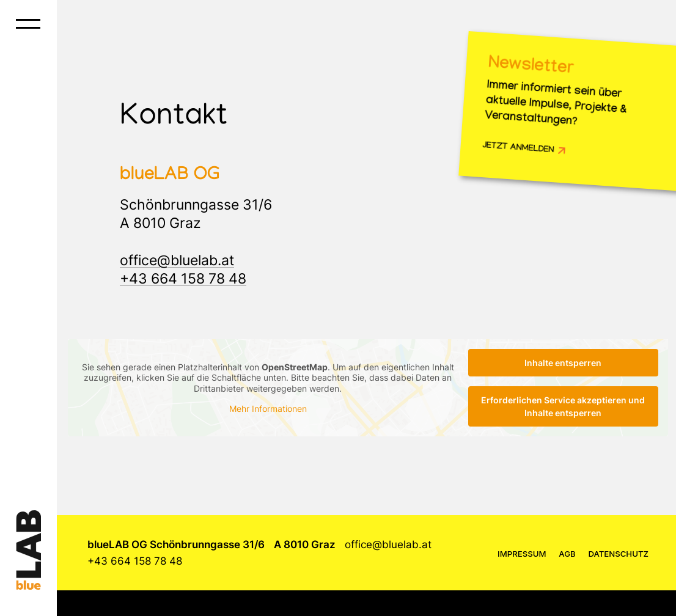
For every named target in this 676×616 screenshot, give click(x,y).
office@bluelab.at (177, 260)
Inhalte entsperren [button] (563, 363)
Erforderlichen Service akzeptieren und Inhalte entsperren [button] (563, 406)
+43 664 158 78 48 (183, 278)
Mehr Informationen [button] (268, 409)
